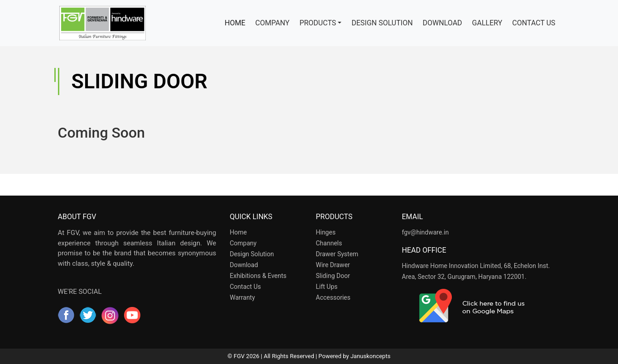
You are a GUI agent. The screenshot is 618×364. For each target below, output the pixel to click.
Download (244, 265)
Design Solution (252, 254)
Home (239, 232)
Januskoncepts (370, 356)
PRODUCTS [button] (318, 23)
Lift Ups (327, 287)
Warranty (243, 297)
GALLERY (487, 23)
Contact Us (246, 287)
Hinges (326, 232)
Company (243, 243)
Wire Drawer (333, 265)
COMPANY (273, 23)
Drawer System (337, 254)
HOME (237, 22)
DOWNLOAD (443, 23)
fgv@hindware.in (426, 232)
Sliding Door (333, 276)
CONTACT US (534, 23)
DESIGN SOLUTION (382, 23)
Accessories (333, 297)
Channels (329, 243)
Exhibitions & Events (258, 276)
